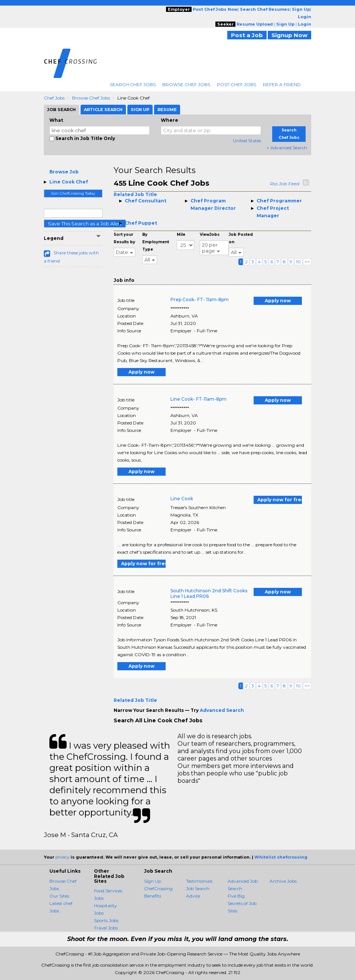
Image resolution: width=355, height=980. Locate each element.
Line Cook (182, 499)
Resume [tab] (167, 110)
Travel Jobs (106, 928)
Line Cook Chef (69, 182)
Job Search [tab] (61, 110)
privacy (62, 857)
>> (307, 262)
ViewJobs (210, 235)
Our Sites (59, 896)
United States (247, 141)
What (56, 120)
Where (170, 120)
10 (298, 262)
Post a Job (247, 35)
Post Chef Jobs (237, 84)
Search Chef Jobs (133, 84)
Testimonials (199, 881)
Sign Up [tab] (140, 110)
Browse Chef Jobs (186, 84)
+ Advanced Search (287, 148)
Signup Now (289, 35)
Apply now (278, 301)
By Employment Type (156, 242)
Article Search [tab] (103, 110)
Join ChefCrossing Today (73, 193)
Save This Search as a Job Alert (85, 224)
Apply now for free (280, 500)
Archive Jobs (283, 881)
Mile (181, 235)
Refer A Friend (282, 84)
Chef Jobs (54, 98)
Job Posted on (241, 238)
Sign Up (153, 881)
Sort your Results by (124, 238)
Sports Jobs (106, 920)
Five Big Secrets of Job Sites (242, 903)
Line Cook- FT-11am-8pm (198, 399)
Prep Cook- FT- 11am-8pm (200, 299)
